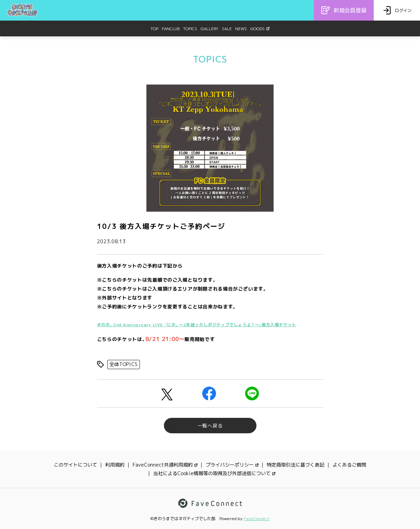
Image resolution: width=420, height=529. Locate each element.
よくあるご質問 (349, 465)
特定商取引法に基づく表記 (296, 465)
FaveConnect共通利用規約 (165, 465)
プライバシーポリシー (232, 465)
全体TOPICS (124, 364)
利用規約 (115, 465)
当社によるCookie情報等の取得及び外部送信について (214, 473)
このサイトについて (75, 465)
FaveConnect (257, 519)
